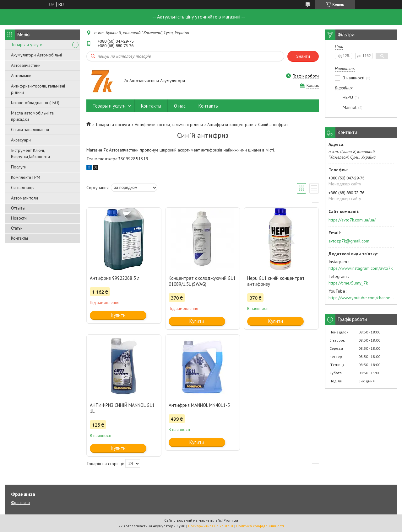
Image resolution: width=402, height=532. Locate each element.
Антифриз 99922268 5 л (115, 278)
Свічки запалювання (30, 130)
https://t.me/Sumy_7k (348, 283)
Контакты (19, 238)
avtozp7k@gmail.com (349, 241)
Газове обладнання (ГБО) (35, 103)
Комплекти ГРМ (26, 177)
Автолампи (21, 76)
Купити (118, 315)
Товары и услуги (27, 45)
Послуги (19, 167)
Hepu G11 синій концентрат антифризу (276, 281)
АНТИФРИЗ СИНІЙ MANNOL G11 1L (122, 408)
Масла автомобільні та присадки (32, 116)
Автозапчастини (26, 65)
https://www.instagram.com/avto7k (361, 268)
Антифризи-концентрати (230, 125)
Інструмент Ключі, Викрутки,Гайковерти (30, 153)
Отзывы (18, 208)
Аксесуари (21, 140)
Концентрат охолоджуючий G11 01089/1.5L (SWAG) (202, 281)
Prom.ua (231, 520)
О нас (180, 106)
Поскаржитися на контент (211, 526)
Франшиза (20, 503)
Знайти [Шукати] (303, 56)
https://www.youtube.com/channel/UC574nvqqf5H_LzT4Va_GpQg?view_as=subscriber (361, 298)
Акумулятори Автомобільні (36, 55)
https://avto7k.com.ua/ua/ (352, 220)
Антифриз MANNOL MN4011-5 (199, 405)
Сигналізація (23, 188)
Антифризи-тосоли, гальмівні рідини (38, 89)
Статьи (17, 228)
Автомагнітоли (24, 198)
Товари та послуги (113, 125)
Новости (19, 218)
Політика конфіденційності (260, 526)
